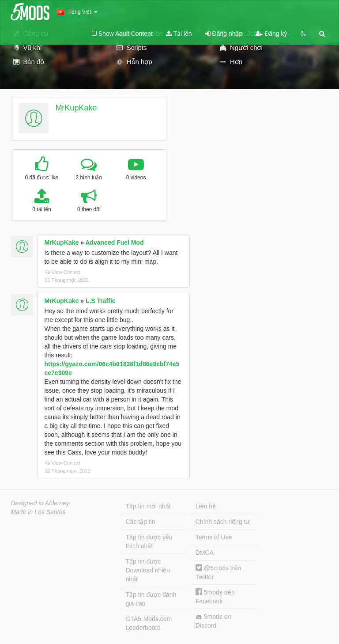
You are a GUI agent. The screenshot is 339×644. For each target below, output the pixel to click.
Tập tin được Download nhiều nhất (148, 570)
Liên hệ (206, 506)
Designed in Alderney (40, 503)
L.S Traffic (101, 301)
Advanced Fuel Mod (114, 242)
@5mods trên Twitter (218, 572)
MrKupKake (76, 108)
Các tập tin (141, 522)
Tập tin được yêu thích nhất (149, 542)
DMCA (205, 553)
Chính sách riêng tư (223, 522)
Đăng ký (271, 34)
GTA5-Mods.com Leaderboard (149, 623)
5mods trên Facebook (215, 597)
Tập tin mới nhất (148, 506)
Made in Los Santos (38, 512)
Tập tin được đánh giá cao (151, 599)
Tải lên (179, 34)
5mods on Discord (213, 621)
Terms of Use (214, 537)
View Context (63, 272)
